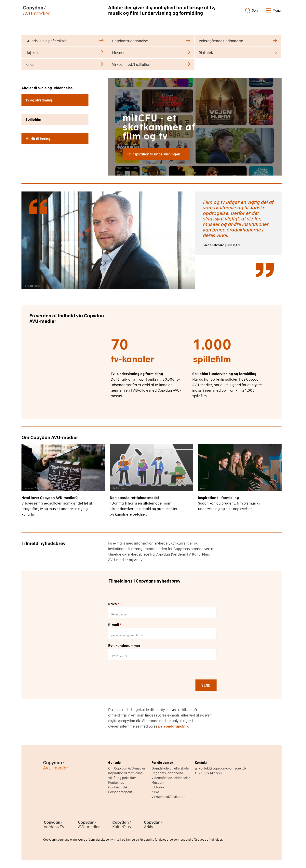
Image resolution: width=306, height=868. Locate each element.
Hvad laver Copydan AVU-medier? (50, 498)
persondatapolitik (173, 726)
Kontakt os (116, 783)
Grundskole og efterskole (170, 768)
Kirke (155, 792)
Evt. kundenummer (124, 646)
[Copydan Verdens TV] (54, 829)
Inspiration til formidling (218, 498)
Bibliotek (158, 787)
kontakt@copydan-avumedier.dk (223, 768)
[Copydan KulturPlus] (122, 829)
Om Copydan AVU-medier (127, 768)
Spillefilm (33, 119)
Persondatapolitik (121, 792)
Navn (114, 604)
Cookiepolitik (118, 787)
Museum (158, 783)
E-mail (115, 625)
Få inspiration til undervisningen (153, 154)
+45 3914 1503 (210, 773)
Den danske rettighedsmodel (134, 498)
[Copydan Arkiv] (153, 829)
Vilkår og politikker (122, 778)
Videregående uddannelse (171, 778)
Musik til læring (38, 139)
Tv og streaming (39, 100)
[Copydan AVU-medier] (89, 829)
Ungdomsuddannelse (167, 773)
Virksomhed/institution (168, 797)
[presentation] (138, 672)
